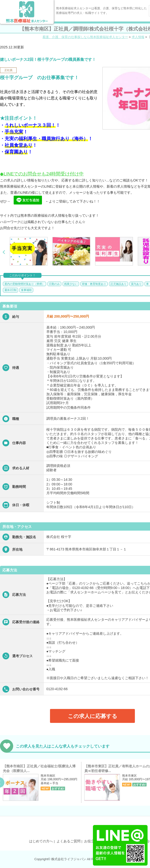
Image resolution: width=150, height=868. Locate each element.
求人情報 (138, 37)
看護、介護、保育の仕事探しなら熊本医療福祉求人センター (85, 37)
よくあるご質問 (69, 841)
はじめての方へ (41, 841)
